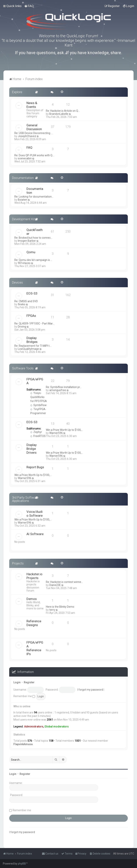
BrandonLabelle (59, 114)
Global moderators (57, 727)
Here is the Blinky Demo (60, 607)
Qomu (31, 252)
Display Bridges (32, 340)
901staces (24, 263)
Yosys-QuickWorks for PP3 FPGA (39, 397)
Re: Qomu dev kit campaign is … (33, 260)
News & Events (32, 105)
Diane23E (55, 585)
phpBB (22, 864)
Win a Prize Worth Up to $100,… (64, 430)
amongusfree (58, 390)
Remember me (24, 696)
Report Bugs (35, 467)
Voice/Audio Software (35, 514)
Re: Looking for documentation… (34, 197)
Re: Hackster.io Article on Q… (63, 111)
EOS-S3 (32, 293)
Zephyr (36, 432)
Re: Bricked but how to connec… (33, 238)
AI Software (35, 534)
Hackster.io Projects (34, 576)
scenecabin (25, 158)
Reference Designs (34, 623)
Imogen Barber (27, 241)
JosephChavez (27, 136)
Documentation (23, 178)
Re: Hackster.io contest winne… (64, 582)
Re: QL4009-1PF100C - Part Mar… (34, 324)
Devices (17, 282)
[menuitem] (29, 6)
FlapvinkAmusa (23, 744)
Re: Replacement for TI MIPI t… (33, 346)
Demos (32, 599)
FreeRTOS (38, 436)
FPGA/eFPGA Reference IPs (35, 648)
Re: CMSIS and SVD (26, 301)
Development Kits (24, 219)
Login (17, 682)
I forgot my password (90, 690)
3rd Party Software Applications (25, 499)
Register (29, 682)
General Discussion (34, 127)
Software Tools (23, 368)
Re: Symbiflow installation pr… (64, 387)
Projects (18, 563)
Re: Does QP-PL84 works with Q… (34, 155)
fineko (22, 304)
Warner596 (56, 433)
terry (52, 610)
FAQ (29, 147)
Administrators (34, 727)
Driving (22, 327)
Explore (17, 92)
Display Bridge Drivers (32, 449)
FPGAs (31, 316)
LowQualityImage (28, 349)
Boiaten (23, 200)
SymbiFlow (38, 405)
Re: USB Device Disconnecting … (33, 133)
